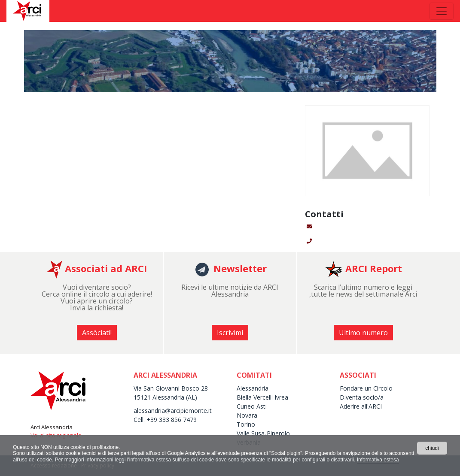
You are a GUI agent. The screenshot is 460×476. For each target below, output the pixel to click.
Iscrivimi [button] (230, 333)
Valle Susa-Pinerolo (263, 433)
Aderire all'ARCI (361, 406)
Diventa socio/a (362, 397)
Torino (246, 424)
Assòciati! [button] (97, 333)
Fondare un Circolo (366, 388)
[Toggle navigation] (442, 11)
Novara (247, 415)
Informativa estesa (378, 460)
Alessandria (253, 388)
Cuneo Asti (252, 406)
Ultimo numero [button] (363, 333)
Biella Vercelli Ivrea (262, 397)
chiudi (432, 448)
